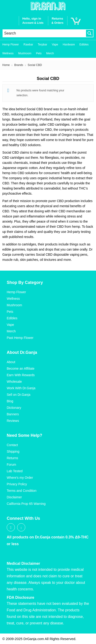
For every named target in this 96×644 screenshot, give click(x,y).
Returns (12, 458)
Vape (55, 45)
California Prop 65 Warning (26, 504)
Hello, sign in (32, 19)
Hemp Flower (11, 45)
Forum (11, 465)
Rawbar (28, 45)
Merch (50, 53)
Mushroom (25, 53)
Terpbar (43, 45)
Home (6, 65)
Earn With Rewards (21, 375)
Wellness (8, 53)
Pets (39, 53)
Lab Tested (15, 471)
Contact (12, 445)
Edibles (84, 45)
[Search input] (44, 33)
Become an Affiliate (21, 368)
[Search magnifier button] (90, 33)
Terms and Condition (22, 491)
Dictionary (14, 408)
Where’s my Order (20, 478)
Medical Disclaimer (23, 563)
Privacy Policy (17, 484)
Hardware (69, 45)
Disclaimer (14, 497)
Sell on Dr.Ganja (19, 395)
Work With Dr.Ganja (21, 388)
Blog (10, 401)
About (11, 362)
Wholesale (14, 382)
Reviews (13, 421)
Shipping (13, 451)
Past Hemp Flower (20, 338)
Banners (13, 414)
